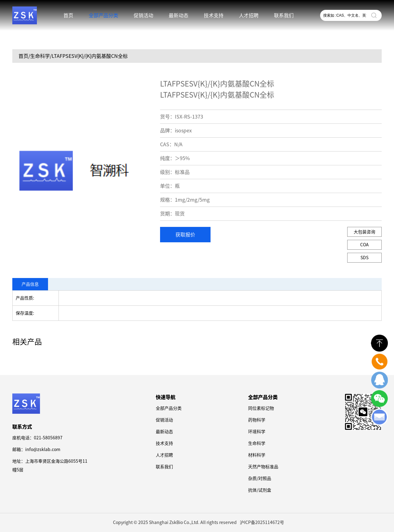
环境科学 (257, 432)
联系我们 (284, 15)
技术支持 (214, 15)
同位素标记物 (261, 408)
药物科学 (257, 420)
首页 (68, 15)
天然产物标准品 (263, 467)
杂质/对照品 (260, 478)
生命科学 (257, 443)
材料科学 (257, 455)
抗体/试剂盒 (260, 490)
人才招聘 (249, 15)
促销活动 (143, 15)
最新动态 (179, 15)
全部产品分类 (103, 15)
